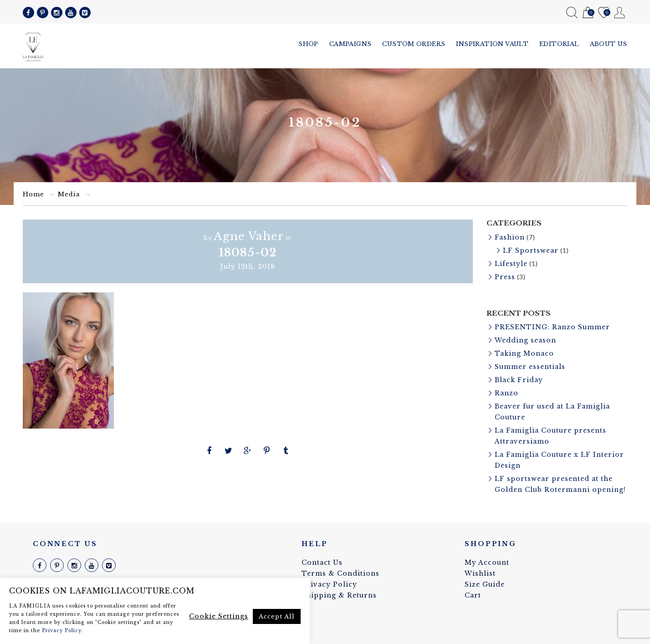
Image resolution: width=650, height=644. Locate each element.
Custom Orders (414, 44)
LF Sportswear (531, 250)
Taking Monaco (524, 353)
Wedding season (525, 340)
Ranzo (507, 393)
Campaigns (351, 44)
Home (33, 194)
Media (69, 194)
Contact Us (322, 562)
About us (609, 44)
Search (572, 13)
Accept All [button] (277, 616)
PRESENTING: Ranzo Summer (552, 327)
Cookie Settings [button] (219, 616)
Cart (588, 13)
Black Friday (519, 380)
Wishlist (604, 13)
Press (505, 277)
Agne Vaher (249, 236)
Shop (308, 44)
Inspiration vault (492, 44)
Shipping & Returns (339, 595)
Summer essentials (530, 367)
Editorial (559, 44)
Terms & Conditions (340, 573)
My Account (620, 13)
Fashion (510, 237)
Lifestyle (511, 264)
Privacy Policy (329, 584)
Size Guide (485, 584)
